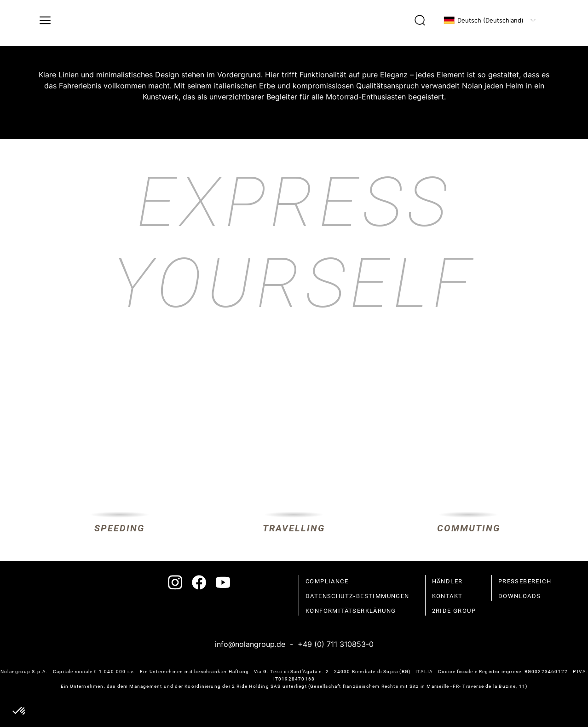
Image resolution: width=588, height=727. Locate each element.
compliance (327, 581)
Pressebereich (525, 581)
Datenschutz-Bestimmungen (357, 596)
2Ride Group (454, 611)
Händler (447, 581)
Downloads (520, 596)
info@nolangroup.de (250, 644)
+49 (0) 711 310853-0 (336, 644)
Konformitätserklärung (351, 611)
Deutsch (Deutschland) (484, 20)
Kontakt (447, 596)
